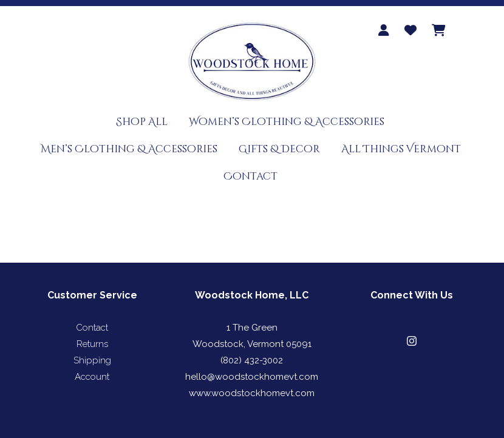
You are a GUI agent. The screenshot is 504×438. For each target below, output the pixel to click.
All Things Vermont (401, 149)
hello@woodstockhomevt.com (252, 377)
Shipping (92, 360)
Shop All (142, 122)
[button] (412, 341)
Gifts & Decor (279, 149)
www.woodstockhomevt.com (252, 393)
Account (92, 377)
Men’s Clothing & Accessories (129, 149)
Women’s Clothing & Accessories (287, 122)
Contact (250, 176)
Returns (92, 344)
